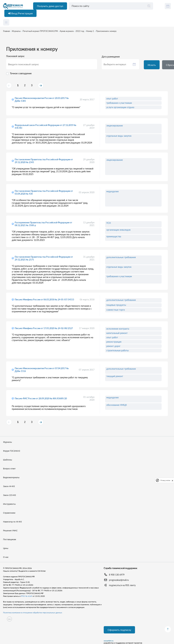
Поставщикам (10, 539)
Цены (6, 548)
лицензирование (115, 126)
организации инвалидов (118, 230)
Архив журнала (67, 31)
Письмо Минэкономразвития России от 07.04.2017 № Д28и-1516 (42, 370)
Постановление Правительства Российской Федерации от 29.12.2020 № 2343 (44, 161)
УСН (109, 223)
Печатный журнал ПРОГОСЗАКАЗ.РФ (40, 31)
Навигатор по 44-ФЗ (12, 522)
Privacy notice (165, 480)
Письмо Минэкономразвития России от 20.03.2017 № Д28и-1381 (42, 99)
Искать (152, 65)
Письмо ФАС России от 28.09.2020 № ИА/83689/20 (41, 398)
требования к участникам (119, 103)
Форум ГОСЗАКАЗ (12, 451)
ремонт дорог (113, 346)
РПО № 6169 (27, 596)
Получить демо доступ (50, 6)
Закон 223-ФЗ (10, 495)
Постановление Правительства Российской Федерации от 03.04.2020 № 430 (44, 192)
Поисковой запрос (15, 56)
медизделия (112, 191)
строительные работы (117, 350)
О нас (6, 557)
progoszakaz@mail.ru (119, 580)
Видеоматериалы (11, 477)
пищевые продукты (116, 305)
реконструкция (114, 342)
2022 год (80, 31)
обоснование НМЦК (117, 405)
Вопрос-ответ (9, 469)
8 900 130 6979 (117, 575)
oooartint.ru (109, 641)
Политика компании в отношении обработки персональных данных (33, 613)
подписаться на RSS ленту (122, 585)
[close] (172, 480)
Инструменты (9, 504)
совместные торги (116, 310)
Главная (6, 31)
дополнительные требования (121, 257)
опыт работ (112, 99)
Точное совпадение (21, 73)
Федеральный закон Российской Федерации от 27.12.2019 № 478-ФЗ (46, 126)
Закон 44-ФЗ (9, 486)
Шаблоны (8, 460)
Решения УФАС (10, 531)
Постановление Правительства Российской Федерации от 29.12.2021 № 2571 (44, 258)
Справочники (9, 513)
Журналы (16, 31)
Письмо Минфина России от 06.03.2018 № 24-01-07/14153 (44, 299)
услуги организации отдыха (120, 107)
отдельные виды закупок (119, 136)
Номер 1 (90, 31)
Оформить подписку (119, 630)
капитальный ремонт (117, 333)
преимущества (114, 236)
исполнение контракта (118, 329)
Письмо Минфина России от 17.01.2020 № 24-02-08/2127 (44, 328)
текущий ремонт (115, 376)
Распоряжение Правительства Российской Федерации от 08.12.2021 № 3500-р (43, 224)
